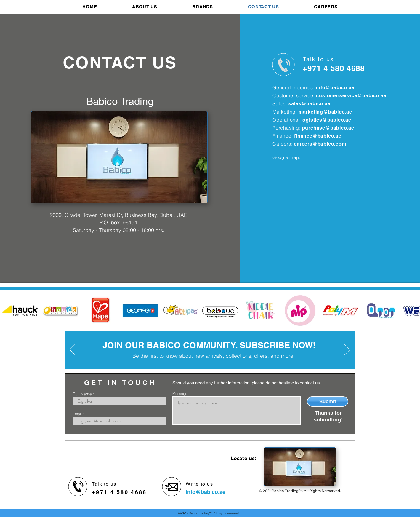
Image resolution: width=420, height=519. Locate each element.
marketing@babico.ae (325, 112)
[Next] (347, 350)
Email (77, 414)
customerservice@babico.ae (351, 96)
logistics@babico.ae (326, 120)
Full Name (82, 394)
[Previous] (72, 350)
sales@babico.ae (310, 104)
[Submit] (328, 401)
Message (180, 394)
